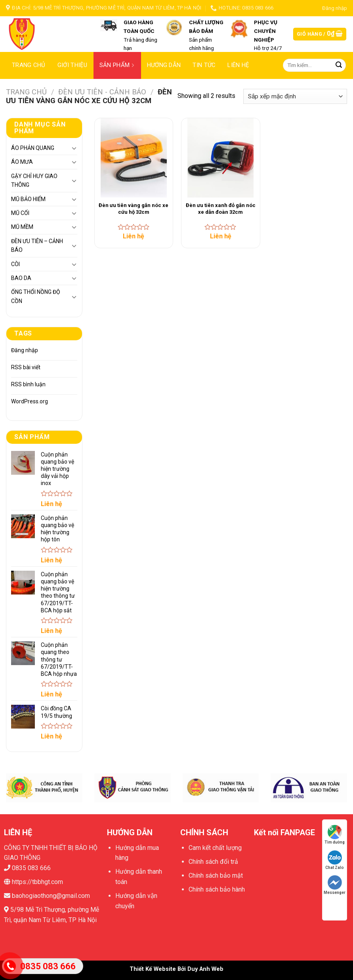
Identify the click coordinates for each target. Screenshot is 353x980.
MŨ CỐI (20, 213)
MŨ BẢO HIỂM (28, 199)
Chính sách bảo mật (216, 875)
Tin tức (204, 65)
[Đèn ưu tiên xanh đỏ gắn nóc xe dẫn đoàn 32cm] (221, 158)
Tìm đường (335, 835)
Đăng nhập (25, 350)
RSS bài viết (26, 367)
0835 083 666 (31, 868)
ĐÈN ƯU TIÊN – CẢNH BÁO (37, 245)
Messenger (335, 885)
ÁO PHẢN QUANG (33, 148)
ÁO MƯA (22, 162)
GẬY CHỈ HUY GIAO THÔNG (34, 180)
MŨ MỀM (22, 227)
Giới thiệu (73, 65)
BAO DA (21, 278)
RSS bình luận (28, 384)
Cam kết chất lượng (215, 848)
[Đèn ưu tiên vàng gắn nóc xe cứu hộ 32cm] (134, 158)
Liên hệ (238, 65)
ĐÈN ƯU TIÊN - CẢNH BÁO (102, 92)
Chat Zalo (335, 860)
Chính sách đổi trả (213, 862)
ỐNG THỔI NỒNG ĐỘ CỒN (36, 296)
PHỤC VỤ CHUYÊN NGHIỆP (266, 31)
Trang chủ (29, 65)
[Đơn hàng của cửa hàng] (295, 97)
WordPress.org (30, 401)
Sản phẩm (118, 65)
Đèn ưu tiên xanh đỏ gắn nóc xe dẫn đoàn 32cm (221, 209)
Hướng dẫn (164, 65)
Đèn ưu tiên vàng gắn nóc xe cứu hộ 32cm (134, 209)
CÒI (15, 264)
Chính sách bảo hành (217, 889)
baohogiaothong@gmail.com (50, 896)
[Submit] (339, 65)
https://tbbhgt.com (37, 882)
